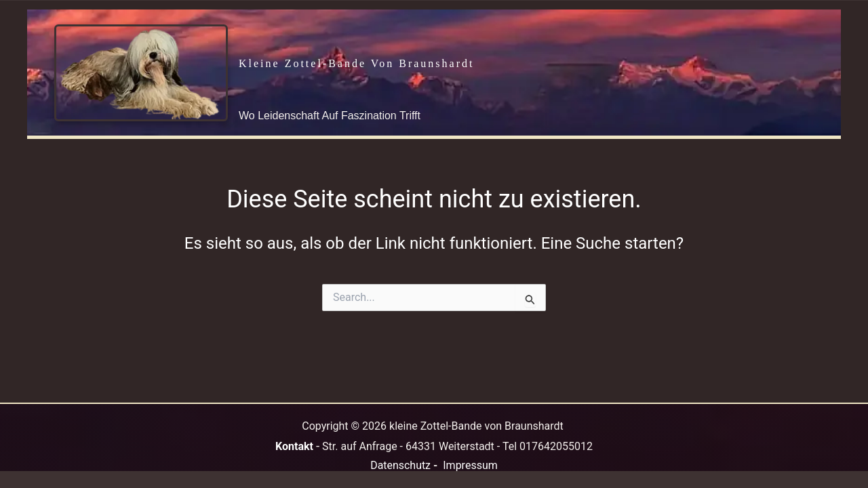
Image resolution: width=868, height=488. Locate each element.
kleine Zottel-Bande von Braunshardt (356, 63)
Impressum (470, 465)
